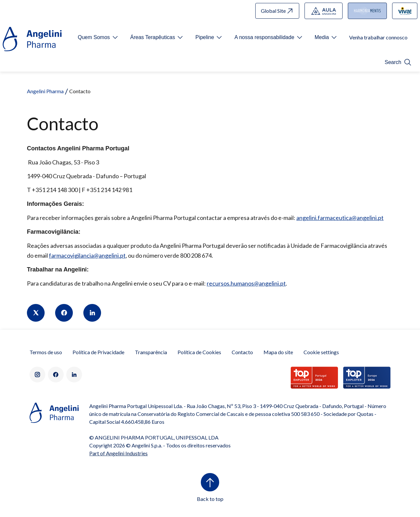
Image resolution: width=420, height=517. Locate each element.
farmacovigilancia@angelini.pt (87, 255)
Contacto (242, 352)
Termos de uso (46, 352)
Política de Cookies (199, 352)
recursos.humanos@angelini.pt (246, 283)
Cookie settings (321, 352)
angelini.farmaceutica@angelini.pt (340, 218)
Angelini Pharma (45, 91)
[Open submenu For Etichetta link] (98, 37)
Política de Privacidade (98, 352)
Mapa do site (278, 352)
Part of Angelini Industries (118, 453)
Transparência (151, 352)
